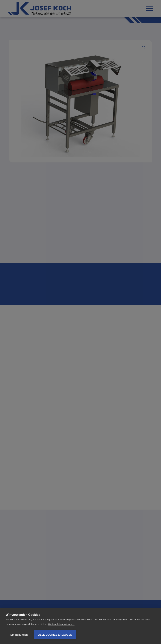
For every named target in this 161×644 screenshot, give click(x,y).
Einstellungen (19, 635)
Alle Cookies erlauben (55, 635)
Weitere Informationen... (61, 624)
